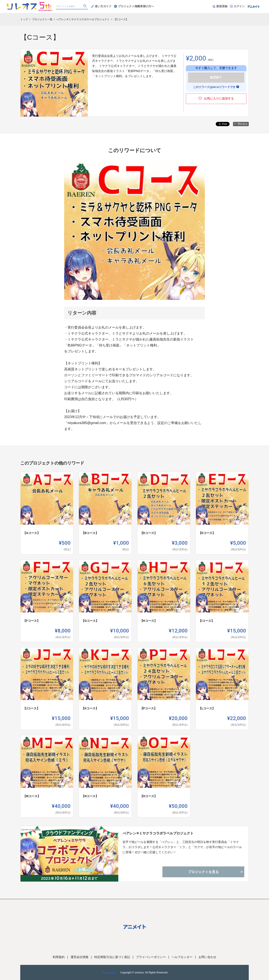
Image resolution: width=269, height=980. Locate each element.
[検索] (85, 7)
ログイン (237, 6)
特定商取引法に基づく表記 (112, 957)
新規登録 (220, 6)
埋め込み (241, 124)
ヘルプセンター (182, 957)
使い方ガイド (101, 6)
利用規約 (59, 957)
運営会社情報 (80, 957)
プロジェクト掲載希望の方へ (134, 6)
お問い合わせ (207, 957)
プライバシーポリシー (151, 957)
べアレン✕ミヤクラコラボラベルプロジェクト (158, 833)
